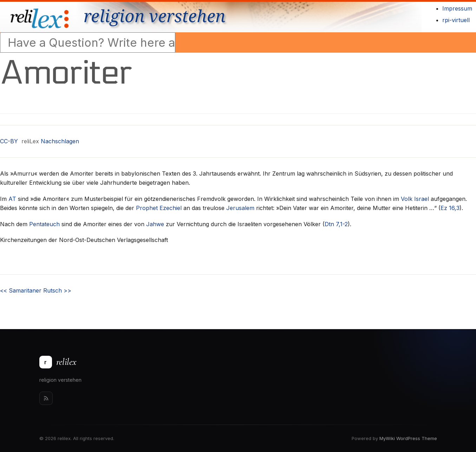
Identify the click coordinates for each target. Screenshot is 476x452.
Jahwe (155, 224)
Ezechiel (171, 208)
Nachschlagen (60, 141)
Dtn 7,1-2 (336, 224)
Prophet (147, 208)
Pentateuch (44, 224)
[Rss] (46, 398)
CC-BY (9, 141)
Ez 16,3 (450, 208)
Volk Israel (415, 199)
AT (12, 199)
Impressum (457, 8)
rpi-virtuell (456, 20)
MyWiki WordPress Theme (408, 438)
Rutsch (57, 290)
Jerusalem (240, 208)
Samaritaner (21, 290)
